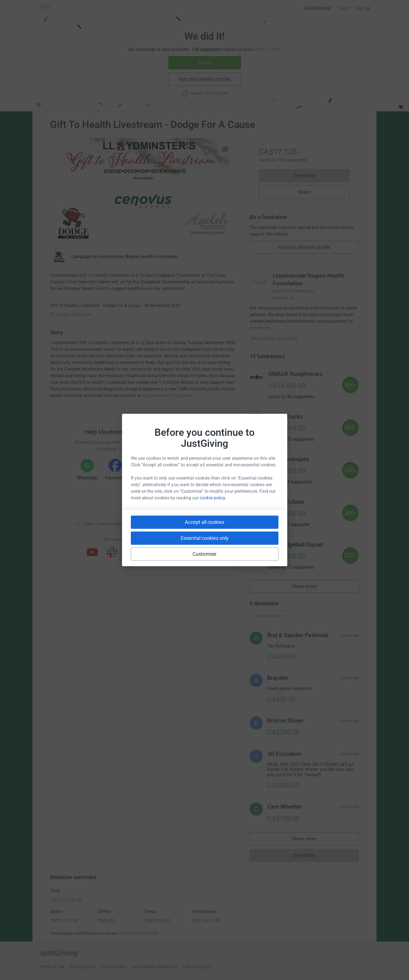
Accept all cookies (204, 522)
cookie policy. (213, 498)
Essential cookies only (205, 538)
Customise (204, 554)
